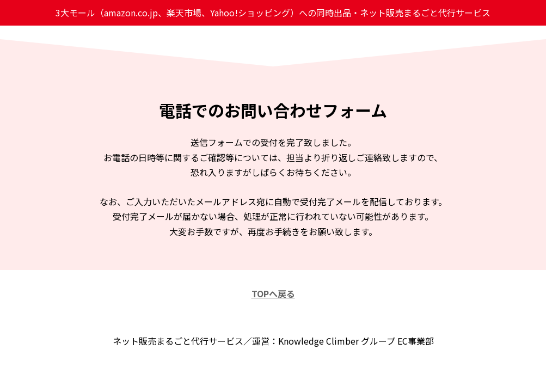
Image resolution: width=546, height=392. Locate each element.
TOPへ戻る (273, 293)
